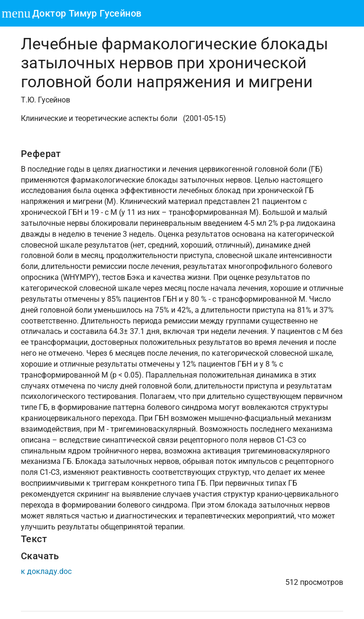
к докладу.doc (46, 571)
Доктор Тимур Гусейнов (87, 13)
